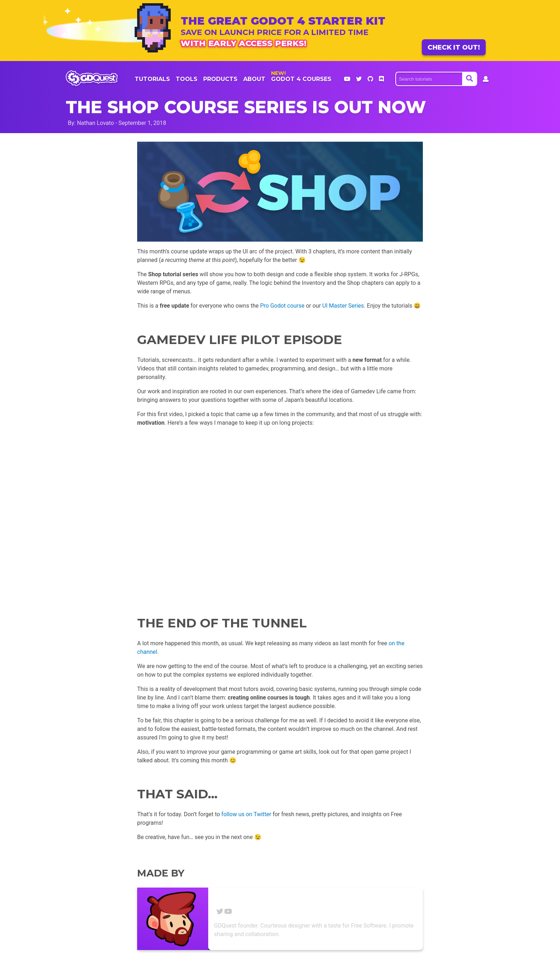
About (254, 79)
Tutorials (152, 79)
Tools (187, 79)
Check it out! (454, 47)
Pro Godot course (282, 306)
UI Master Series (343, 306)
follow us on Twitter (246, 814)
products (220, 79)
